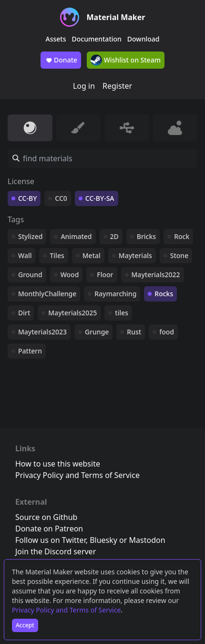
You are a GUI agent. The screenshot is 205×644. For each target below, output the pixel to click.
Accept (25, 625)
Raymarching (115, 294)
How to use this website (58, 464)
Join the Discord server (56, 551)
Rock (182, 236)
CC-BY (27, 198)
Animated (76, 236)
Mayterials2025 (72, 313)
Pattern (30, 351)
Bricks (146, 236)
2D (114, 236)
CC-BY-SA (100, 198)
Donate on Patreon (49, 529)
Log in (84, 86)
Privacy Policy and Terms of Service (66, 610)
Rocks (164, 294)
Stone (179, 255)
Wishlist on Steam (126, 60)
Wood (70, 275)
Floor (105, 275)
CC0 (61, 198)
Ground (30, 275)
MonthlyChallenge (47, 294)
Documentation (97, 39)
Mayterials (135, 255)
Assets (56, 39)
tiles (122, 313)
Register (117, 86)
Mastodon (147, 540)
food (167, 332)
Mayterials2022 (156, 275)
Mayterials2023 (42, 332)
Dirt (24, 313)
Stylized (30, 236)
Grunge (97, 332)
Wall (25, 255)
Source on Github (46, 517)
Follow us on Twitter (51, 540)
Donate (61, 60)
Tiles (57, 255)
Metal (92, 255)
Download (143, 39)
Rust (134, 332)
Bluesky (103, 540)
